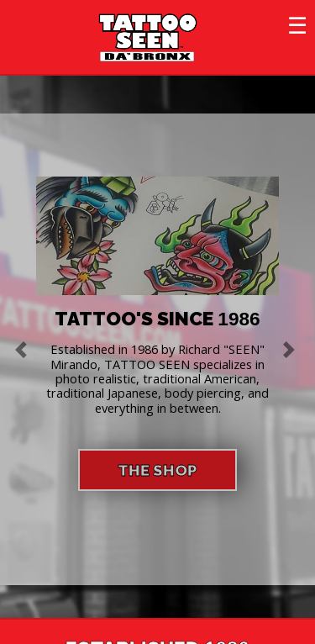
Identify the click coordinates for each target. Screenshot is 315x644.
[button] (24, 349)
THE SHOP (157, 470)
